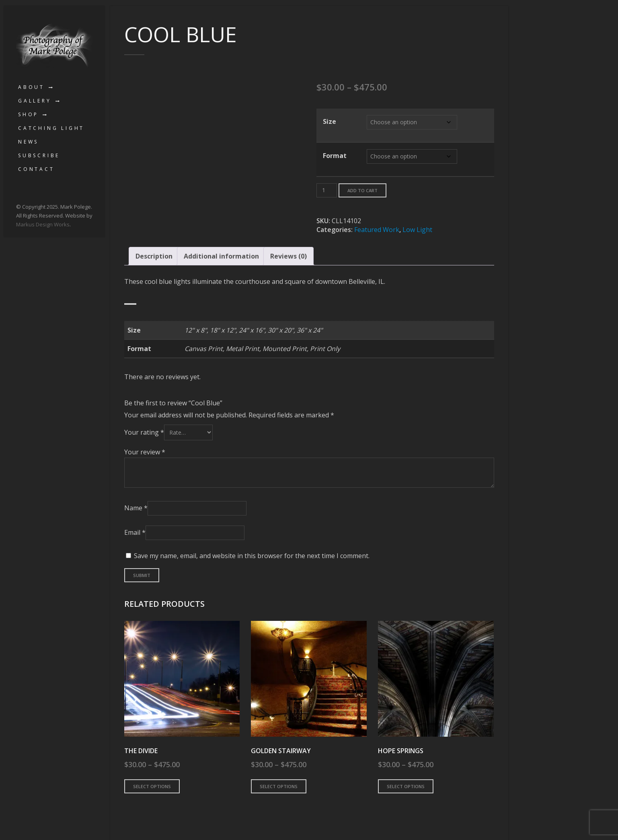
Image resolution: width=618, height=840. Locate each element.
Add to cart (362, 190)
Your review (145, 452)
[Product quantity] (327, 190)
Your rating (144, 432)
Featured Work (377, 230)
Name (136, 508)
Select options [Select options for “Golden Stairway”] (279, 786)
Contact (36, 169)
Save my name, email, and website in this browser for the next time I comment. (252, 556)
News (28, 142)
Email (135, 532)
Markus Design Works (43, 224)
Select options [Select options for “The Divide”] (152, 786)
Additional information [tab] (221, 256)
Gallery (35, 101)
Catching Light (51, 128)
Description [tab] (154, 256)
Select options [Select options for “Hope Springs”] (406, 786)
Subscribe (39, 155)
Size (330, 121)
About (31, 87)
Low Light (417, 230)
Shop (28, 114)
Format (335, 156)
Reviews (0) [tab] (288, 256)
